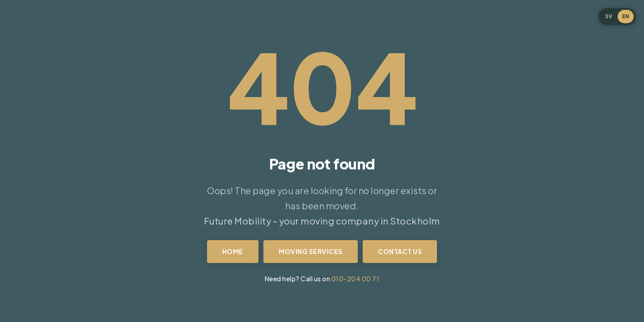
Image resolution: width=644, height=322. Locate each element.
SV (609, 16)
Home (233, 251)
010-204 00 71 (356, 279)
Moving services (311, 251)
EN (626, 16)
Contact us (400, 251)
